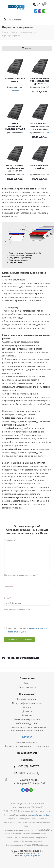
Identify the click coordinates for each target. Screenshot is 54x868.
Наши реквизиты (27, 687)
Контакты (27, 760)
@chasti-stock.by (31, 773)
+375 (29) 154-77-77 (28, 766)
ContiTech (15, 91)
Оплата (27, 707)
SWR (47, 87)
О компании (27, 678)
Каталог (27, 737)
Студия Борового (32, 855)
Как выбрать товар (27, 699)
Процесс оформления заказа (27, 703)
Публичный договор (27, 723)
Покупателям (27, 694)
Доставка (27, 711)
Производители (27, 753)
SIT (22, 133)
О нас (27, 683)
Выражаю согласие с (27, 630)
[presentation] (26, 617)
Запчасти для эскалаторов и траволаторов (27, 746)
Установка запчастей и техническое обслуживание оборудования (27, 729)
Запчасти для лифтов (27, 742)
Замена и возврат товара (27, 719)
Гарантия (27, 715)
